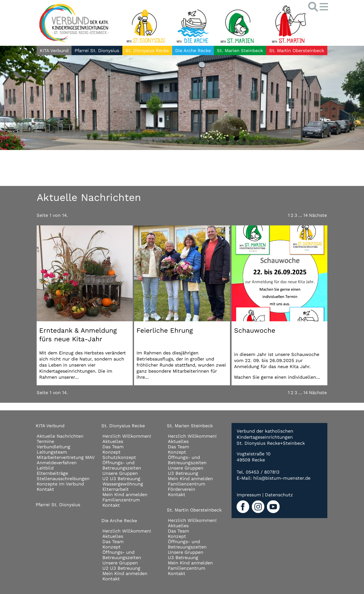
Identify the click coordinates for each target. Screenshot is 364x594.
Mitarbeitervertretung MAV (66, 457)
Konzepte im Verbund (60, 484)
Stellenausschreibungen (63, 479)
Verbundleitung (53, 447)
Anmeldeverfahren (57, 463)
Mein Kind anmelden (125, 494)
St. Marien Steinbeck (240, 50)
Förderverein (181, 489)
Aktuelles (113, 441)
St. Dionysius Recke (147, 50)
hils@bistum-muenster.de (282, 478)
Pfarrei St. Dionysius (97, 50)
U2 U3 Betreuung (121, 479)
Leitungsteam (52, 452)
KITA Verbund (54, 50)
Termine (45, 441)
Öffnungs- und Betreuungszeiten (122, 465)
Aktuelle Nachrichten (60, 436)
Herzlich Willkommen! (127, 436)
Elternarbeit (116, 489)
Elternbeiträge (52, 473)
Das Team (113, 447)
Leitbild (45, 468)
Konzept (111, 452)
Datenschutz (279, 495)
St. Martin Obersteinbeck (297, 50)
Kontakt (45, 489)
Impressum (249, 495)
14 (306, 215)
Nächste (318, 215)
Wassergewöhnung (123, 484)
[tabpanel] (182, 98)
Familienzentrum (121, 500)
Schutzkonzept (119, 457)
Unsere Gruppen (120, 473)
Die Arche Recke (193, 50)
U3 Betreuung (183, 473)
